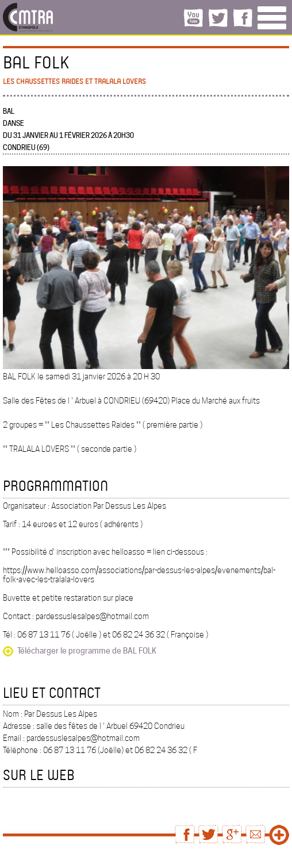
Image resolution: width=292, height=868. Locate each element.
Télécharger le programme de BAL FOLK (87, 651)
